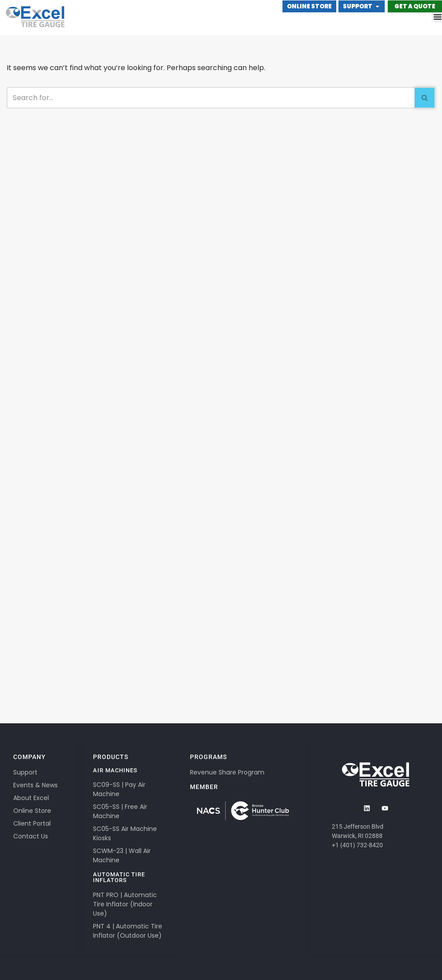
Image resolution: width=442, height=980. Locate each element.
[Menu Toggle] (438, 17)
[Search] (211, 98)
